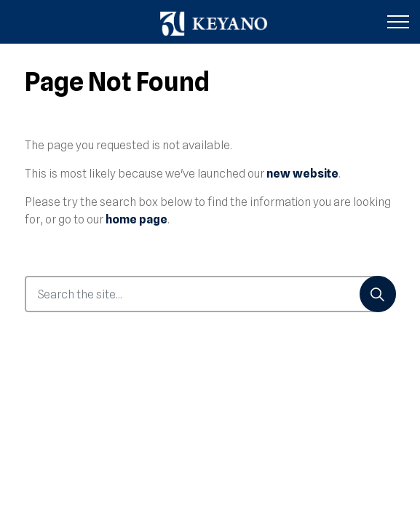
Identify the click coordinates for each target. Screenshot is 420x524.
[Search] (378, 294)
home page (136, 219)
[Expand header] (398, 22)
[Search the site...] (210, 294)
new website (302, 174)
